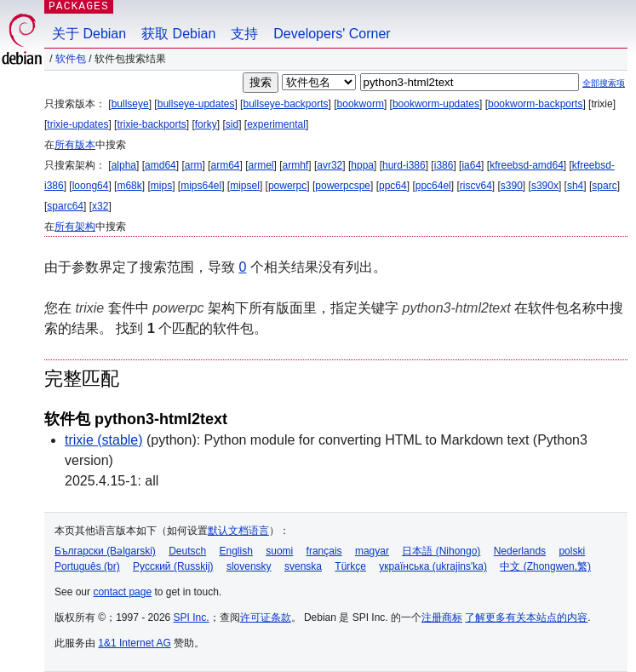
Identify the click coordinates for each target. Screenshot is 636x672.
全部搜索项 (604, 83)
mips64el (201, 186)
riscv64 (476, 186)
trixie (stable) (104, 440)
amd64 (160, 165)
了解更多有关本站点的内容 (526, 617)
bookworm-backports (535, 104)
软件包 (71, 59)
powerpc (287, 186)
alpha (124, 165)
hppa (362, 165)
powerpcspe (343, 186)
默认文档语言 (238, 531)
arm (194, 165)
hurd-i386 (404, 165)
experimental (276, 124)
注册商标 (442, 617)
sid (232, 124)
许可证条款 (266, 617)
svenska (303, 566)
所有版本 (75, 145)
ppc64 (393, 186)
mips (161, 186)
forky (206, 124)
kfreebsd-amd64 (527, 165)
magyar (372, 551)
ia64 (471, 165)
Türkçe (350, 566)
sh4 (575, 186)
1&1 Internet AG (134, 643)
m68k (129, 186)
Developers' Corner (332, 34)
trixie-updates (77, 124)
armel (261, 165)
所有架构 (75, 227)
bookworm (361, 104)
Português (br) (87, 566)
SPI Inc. (192, 617)
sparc (604, 186)
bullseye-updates (196, 104)
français (324, 551)
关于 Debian (89, 34)
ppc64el (433, 186)
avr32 (329, 165)
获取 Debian (178, 34)
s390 (512, 186)
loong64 (91, 186)
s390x (545, 186)
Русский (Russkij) (173, 566)
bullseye (130, 104)
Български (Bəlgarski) (105, 551)
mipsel (245, 186)
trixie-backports (151, 124)
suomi (279, 551)
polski (572, 551)
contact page (122, 592)
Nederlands (520, 551)
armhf (296, 165)
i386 (444, 165)
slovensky (249, 566)
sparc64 (65, 206)
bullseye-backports (285, 104)
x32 (100, 206)
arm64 (225, 165)
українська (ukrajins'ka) (433, 566)
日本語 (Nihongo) (441, 551)
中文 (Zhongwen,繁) (545, 566)
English (236, 551)
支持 (244, 34)
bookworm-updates (436, 104)
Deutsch (187, 551)
